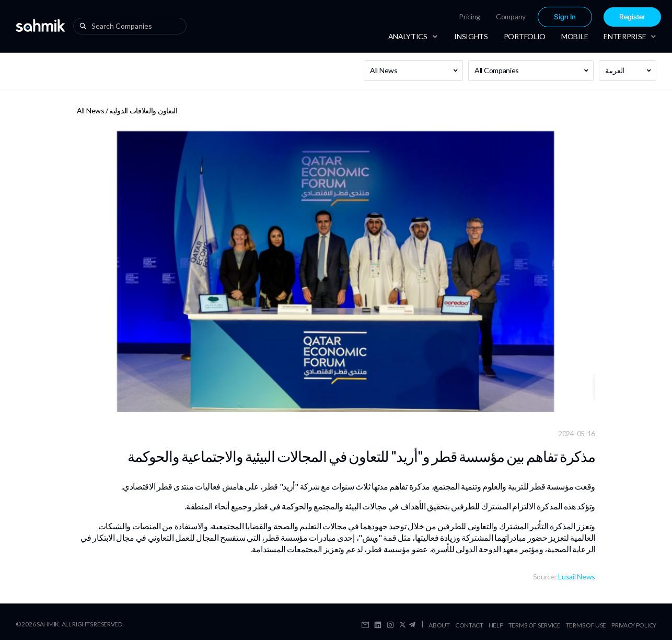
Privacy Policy (634, 625)
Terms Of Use (586, 625)
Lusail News (577, 577)
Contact (469, 625)
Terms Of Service (535, 625)
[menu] (526, 17)
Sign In (565, 17)
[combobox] (132, 26)
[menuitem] (470, 17)
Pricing (470, 16)
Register (632, 17)
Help (496, 625)
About (439, 625)
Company (511, 16)
